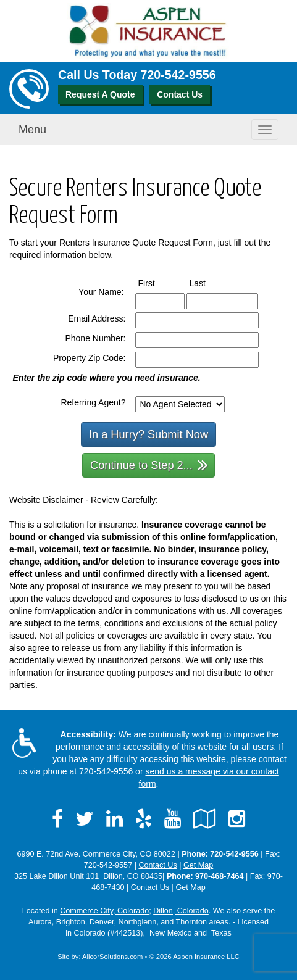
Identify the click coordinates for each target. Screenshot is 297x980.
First (158, 283)
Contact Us (180, 94)
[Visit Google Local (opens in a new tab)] (205, 819)
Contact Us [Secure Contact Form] (157, 865)
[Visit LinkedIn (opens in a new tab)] (115, 819)
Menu (32, 130)
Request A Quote (100, 94)
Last (209, 283)
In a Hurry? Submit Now (148, 434)
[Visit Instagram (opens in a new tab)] (237, 819)
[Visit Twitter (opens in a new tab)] (85, 819)
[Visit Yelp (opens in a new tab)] (144, 819)
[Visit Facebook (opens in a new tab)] (57, 819)
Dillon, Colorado (181, 911)
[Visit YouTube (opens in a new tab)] (173, 819)
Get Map (198, 865)
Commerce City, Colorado (104, 911)
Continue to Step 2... (149, 464)
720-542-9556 (178, 75)
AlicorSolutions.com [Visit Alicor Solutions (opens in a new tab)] (112, 957)
